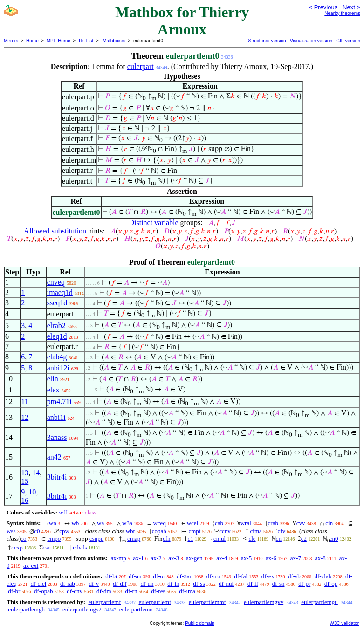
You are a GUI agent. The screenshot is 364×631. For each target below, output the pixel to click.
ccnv (225, 531)
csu (47, 547)
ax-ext (31, 566)
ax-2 (156, 558)
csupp (96, 538)
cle (252, 538)
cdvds (80, 547)
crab (273, 523)
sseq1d (57, 303)
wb (75, 523)
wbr (130, 531)
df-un (147, 584)
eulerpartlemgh (26, 609)
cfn (167, 538)
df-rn (131, 591)
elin (53, 379)
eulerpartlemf (104, 602)
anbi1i (56, 417)
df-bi (111, 576)
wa (100, 523)
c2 (304, 538)
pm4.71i (59, 401)
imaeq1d (60, 292)
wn (53, 523)
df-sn (278, 584)
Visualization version (311, 41)
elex (53, 390)
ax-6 (271, 558)
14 (36, 473)
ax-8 (320, 558)
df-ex (268, 576)
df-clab (323, 576)
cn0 (334, 538)
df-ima (187, 591)
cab (219, 523)
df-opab (43, 591)
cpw (64, 531)
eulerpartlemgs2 (82, 609)
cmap (134, 538)
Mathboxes (113, 41)
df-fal (241, 576)
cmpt (194, 531)
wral (246, 523)
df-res (158, 591)
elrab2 (56, 326)
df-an (135, 576)
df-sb (294, 576)
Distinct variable (153, 223)
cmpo (54, 538)
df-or (159, 576)
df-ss (199, 584)
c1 (190, 538)
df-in (173, 584)
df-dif (120, 584)
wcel (193, 523)
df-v (94, 584)
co (23, 538)
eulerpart (141, 66)
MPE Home (58, 41)
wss (11, 531)
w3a (127, 523)
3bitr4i (57, 477)
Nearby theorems (342, 13)
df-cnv (75, 591)
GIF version (348, 41)
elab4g (57, 357)
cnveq (56, 282)
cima (256, 531)
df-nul (226, 584)
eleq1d (57, 336)
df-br (14, 591)
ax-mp (119, 558)
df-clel (38, 584)
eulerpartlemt (155, 602)
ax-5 (246, 558)
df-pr (304, 584)
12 (25, 417)
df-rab (68, 584)
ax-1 (139, 558)
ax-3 (174, 558)
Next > (351, 7)
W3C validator (344, 623)
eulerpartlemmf (207, 602)
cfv (282, 531)
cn (279, 538)
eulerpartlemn (136, 609)
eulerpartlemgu (319, 602)
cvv (301, 523)
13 (25, 473)
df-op (331, 584)
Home (32, 41)
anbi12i (58, 368)
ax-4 (222, 558)
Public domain (200, 623)
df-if (253, 584)
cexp (17, 547)
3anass (57, 437)
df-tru (213, 576)
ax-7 (296, 558)
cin (329, 523)
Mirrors (11, 41)
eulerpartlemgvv (264, 602)
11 (24, 401)
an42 (54, 457)
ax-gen (194, 558)
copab (159, 531)
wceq (159, 523)
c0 (37, 531)
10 (32, 492)
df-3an (185, 576)
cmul (220, 538)
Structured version (267, 41)
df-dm (104, 591)
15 (25, 481)
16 (25, 500)
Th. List (86, 41)
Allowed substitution (55, 231)
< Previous (323, 7)
